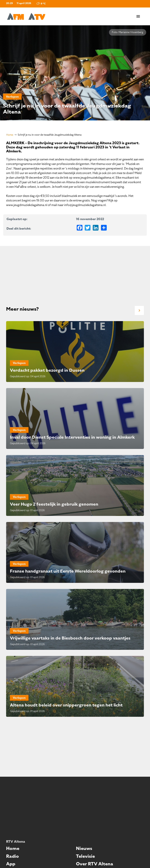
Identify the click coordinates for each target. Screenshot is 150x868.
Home (10, 135)
